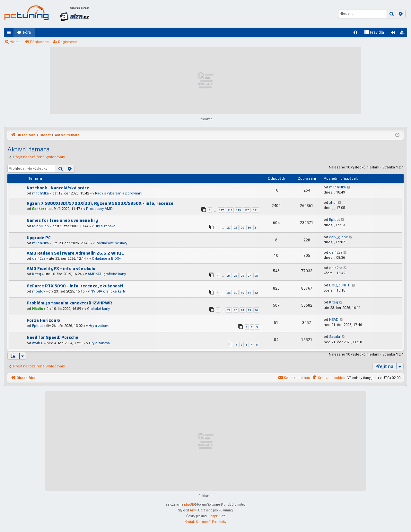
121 (255, 210)
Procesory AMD (99, 209)
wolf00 (38, 343)
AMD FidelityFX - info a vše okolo (61, 269)
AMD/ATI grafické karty (107, 274)
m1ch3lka (40, 193)
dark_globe (339, 237)
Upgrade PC (39, 238)
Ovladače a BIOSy (106, 259)
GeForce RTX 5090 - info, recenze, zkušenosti (75, 286)
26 (242, 276)
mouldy (39, 291)
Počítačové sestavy (111, 243)
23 (236, 310)
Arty (193, 510)
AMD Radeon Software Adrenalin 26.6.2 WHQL (75, 253)
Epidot (334, 220)
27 (229, 227)
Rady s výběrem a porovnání (119, 193)
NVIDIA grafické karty (108, 291)
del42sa (39, 259)
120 (247, 210)
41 (249, 293)
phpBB (189, 505)
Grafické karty (98, 309)
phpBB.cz (218, 516)
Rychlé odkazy (10, 34)
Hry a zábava (105, 226)
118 (230, 210)
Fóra (27, 32)
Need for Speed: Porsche (52, 337)
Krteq (37, 274)
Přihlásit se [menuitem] (394, 34)
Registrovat (67, 42)
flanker (38, 209)
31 (256, 227)
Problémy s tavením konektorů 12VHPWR (69, 303)
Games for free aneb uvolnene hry (62, 220)
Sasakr (335, 337)
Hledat (15, 42)
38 (229, 293)
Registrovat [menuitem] (404, 34)
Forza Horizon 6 (43, 320)
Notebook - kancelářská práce (58, 188)
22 (229, 310)
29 (242, 227)
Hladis (38, 309)
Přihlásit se (39, 42)
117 (221, 210)
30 (249, 227)
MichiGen (40, 226)
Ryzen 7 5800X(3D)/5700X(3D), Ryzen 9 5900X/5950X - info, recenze (100, 203)
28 (236, 227)
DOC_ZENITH (340, 285)
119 (238, 210)
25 (236, 276)
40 (242, 293)
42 (256, 293)
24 (229, 276)
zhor (333, 203)
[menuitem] (355, 32)
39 (236, 293)
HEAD (334, 320)
